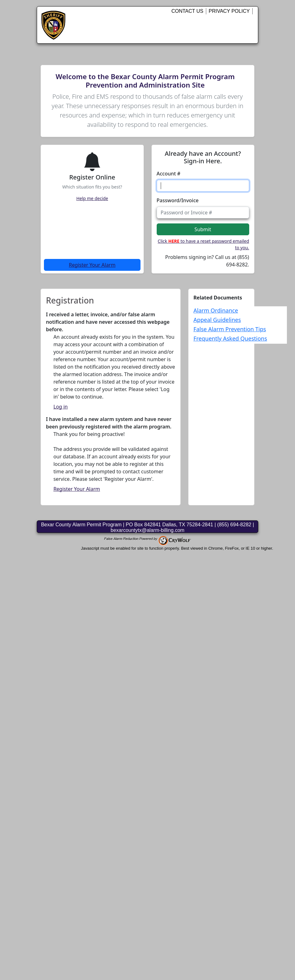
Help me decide (92, 198)
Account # (169, 174)
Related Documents (218, 298)
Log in (60, 407)
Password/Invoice (178, 200)
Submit (203, 229)
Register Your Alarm (92, 265)
